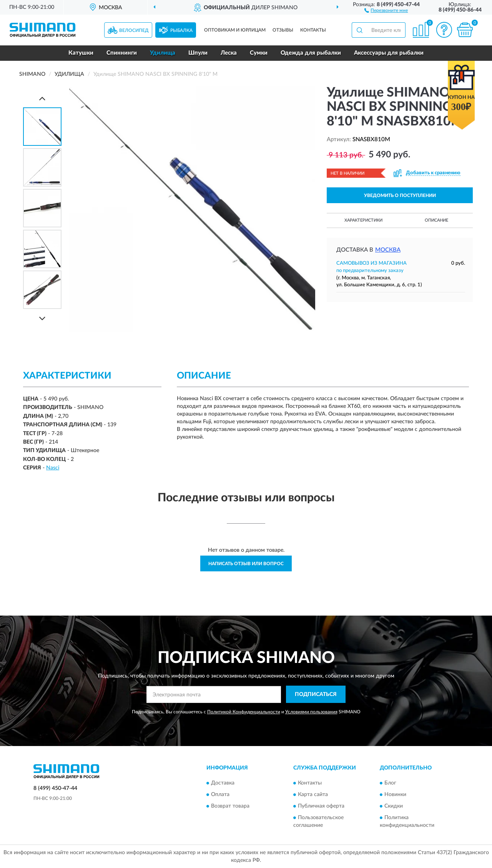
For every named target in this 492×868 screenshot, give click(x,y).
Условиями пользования (311, 712)
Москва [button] (388, 250)
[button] (386, 10)
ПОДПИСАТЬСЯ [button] (316, 694)
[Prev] (42, 98)
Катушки (81, 53)
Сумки (259, 53)
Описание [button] (436, 220)
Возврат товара (230, 806)
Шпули (198, 53)
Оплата (220, 795)
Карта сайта (313, 795)
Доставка (223, 783)
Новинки (395, 795)
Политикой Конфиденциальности (244, 712)
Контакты (313, 30)
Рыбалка (181, 30)
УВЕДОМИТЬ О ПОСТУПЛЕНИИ (400, 195)
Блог (390, 783)
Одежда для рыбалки (311, 53)
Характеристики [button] (363, 220)
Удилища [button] (163, 53)
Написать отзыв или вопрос (246, 564)
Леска (229, 53)
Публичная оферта (321, 806)
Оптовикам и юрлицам (235, 30)
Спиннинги (122, 53)
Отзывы (283, 30)
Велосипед (134, 30)
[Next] (42, 318)
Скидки (394, 806)
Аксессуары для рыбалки (389, 53)
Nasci (53, 468)
